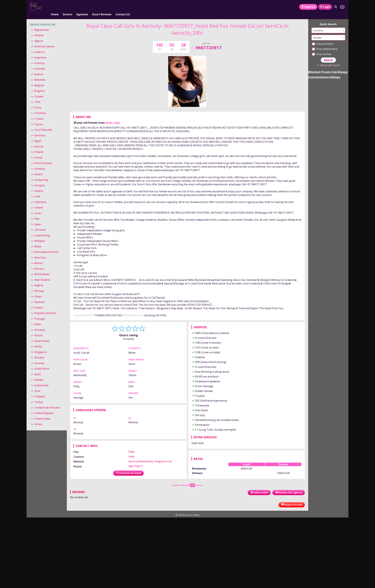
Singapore (41, 347)
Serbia (38, 341)
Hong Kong (41, 174)
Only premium (323, 38)
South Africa (42, 363)
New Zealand (42, 274)
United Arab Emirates (47, 402)
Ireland (39, 202)
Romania (40, 325)
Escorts (68, 7)
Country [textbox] (318, 25)
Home (55, 7)
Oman (38, 291)
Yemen (38, 419)
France (38, 152)
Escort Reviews (102, 7)
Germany (40, 163)
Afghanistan (42, 24)
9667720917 (206, 42)
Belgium (39, 80)
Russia (38, 330)
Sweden (39, 374)
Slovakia (39, 352)
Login (325, 7)
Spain (38, 369)
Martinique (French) (46, 247)
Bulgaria (39, 86)
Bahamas (40, 75)
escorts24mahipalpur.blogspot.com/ (150, 456)
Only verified (322, 49)
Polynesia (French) (45, 308)
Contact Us (123, 7)
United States (42, 413)
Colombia (40, 108)
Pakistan (40, 297)
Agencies (82, 7)
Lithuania (40, 224)
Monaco (39, 263)
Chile (37, 97)
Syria (37, 386)
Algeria (39, 36)
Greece (38, 169)
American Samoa (44, 41)
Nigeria (39, 280)
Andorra (39, 47)
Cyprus (39, 119)
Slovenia (39, 358)
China (38, 102)
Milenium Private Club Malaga (328, 67)
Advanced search (328, 60)
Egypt (38, 136)
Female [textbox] (317, 32)
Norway (39, 286)
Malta (38, 241)
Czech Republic (43, 124)
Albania (39, 30)
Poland (38, 302)
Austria (39, 69)
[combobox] (328, 25)
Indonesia (40, 197)
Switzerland (41, 380)
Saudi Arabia (42, 336)
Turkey (39, 397)
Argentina (40, 52)
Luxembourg (42, 230)
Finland (39, 147)
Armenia (39, 58)
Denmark (40, 130)
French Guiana (43, 158)
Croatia (39, 113)
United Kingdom (44, 408)
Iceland (39, 186)
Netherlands (42, 269)
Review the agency (289, 487)
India (117, 118)
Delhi (109, 118)
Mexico (39, 258)
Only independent (325, 44)
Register (308, 7)
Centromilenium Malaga (324, 72)
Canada (39, 91)
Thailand (40, 391)
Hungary (40, 180)
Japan (38, 219)
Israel (38, 208)
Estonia (39, 141)
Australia (40, 63)
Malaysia (40, 236)
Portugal (40, 313)
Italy (37, 213)
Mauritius (40, 252)
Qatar (38, 319)
